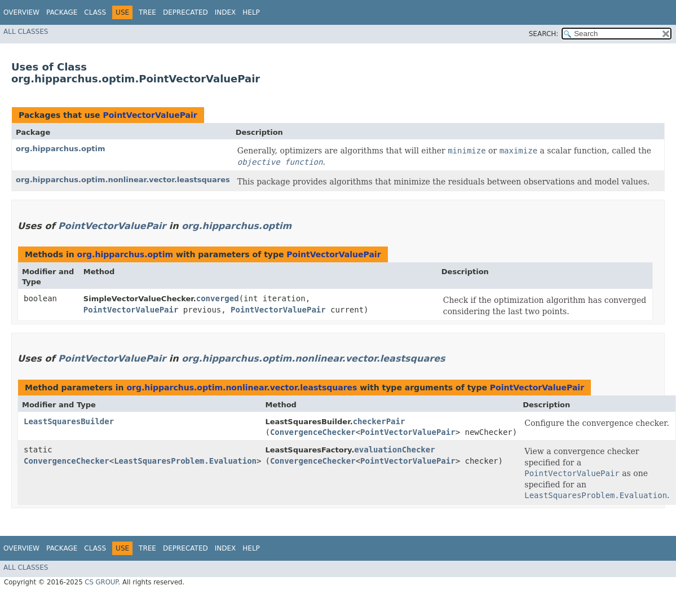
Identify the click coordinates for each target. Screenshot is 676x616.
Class (95, 12)
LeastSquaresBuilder (69, 421)
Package (62, 12)
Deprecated (185, 12)
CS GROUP (101, 582)
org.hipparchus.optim (60, 149)
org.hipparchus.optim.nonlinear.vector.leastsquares (123, 180)
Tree (147, 12)
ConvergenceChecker (313, 432)
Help (251, 12)
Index (226, 12)
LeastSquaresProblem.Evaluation (185, 461)
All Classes (26, 32)
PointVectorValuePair (150, 115)
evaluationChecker (394, 450)
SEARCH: (544, 34)
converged (218, 298)
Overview (21, 12)
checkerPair (379, 421)
